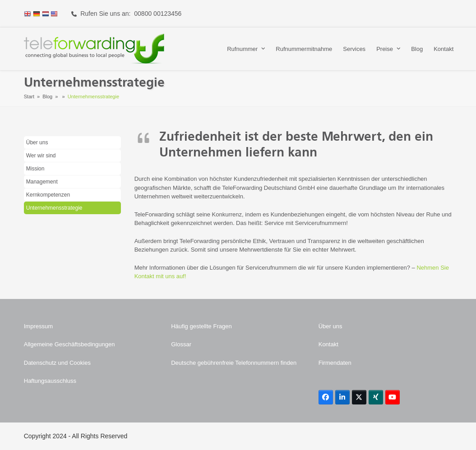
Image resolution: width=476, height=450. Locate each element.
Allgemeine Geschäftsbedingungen (69, 344)
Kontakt (328, 344)
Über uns (37, 142)
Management (42, 182)
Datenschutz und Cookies (57, 363)
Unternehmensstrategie (54, 208)
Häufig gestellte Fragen (201, 326)
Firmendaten (335, 363)
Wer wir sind (41, 156)
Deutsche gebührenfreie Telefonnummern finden (234, 363)
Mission (35, 169)
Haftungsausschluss (50, 381)
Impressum (38, 326)
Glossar (181, 344)
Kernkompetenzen (48, 195)
